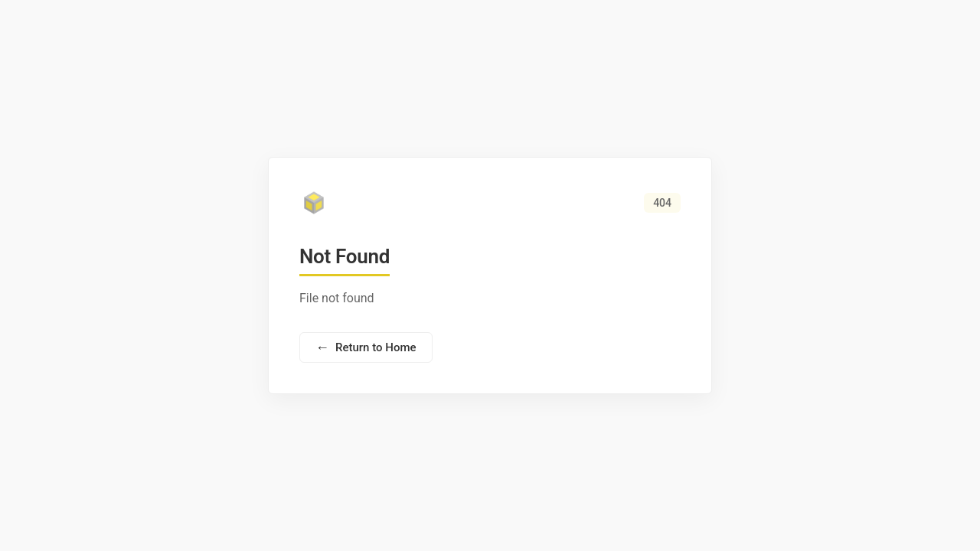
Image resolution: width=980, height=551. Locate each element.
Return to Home (366, 347)
